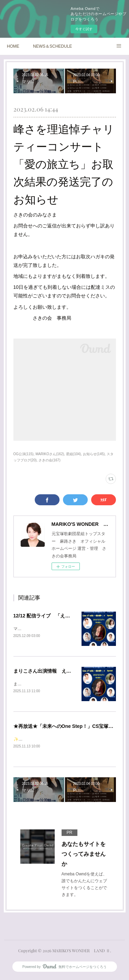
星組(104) (73, 454)
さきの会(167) (49, 460)
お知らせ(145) (94, 454)
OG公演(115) (24, 454)
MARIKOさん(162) (50, 454)
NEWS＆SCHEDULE (52, 46)
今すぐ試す (84, 29)
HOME (13, 46)
